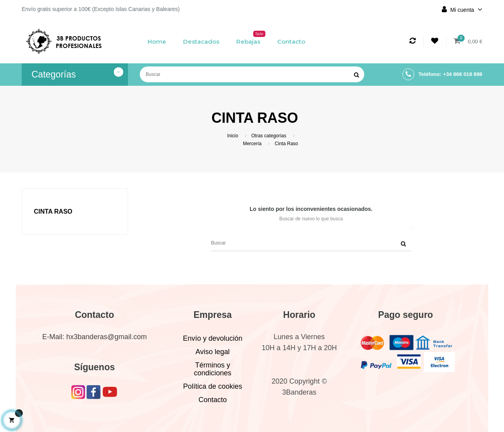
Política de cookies (213, 386)
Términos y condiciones (212, 369)
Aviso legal (213, 352)
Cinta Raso (53, 211)
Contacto (213, 400)
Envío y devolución (212, 338)
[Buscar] (252, 74)
